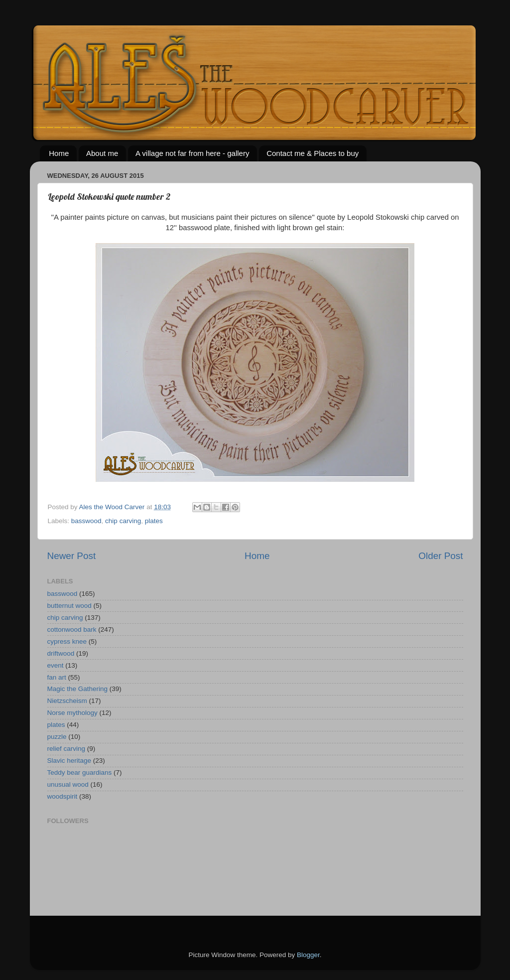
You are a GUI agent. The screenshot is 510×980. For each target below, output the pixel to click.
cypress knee (67, 641)
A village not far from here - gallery (192, 153)
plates (154, 521)
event (56, 665)
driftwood (61, 653)
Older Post (441, 556)
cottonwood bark (72, 630)
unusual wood (68, 784)
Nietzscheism (67, 701)
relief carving (66, 749)
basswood (86, 521)
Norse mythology (72, 713)
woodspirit (63, 796)
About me (102, 153)
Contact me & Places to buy (313, 153)
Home (59, 153)
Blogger (308, 955)
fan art (57, 677)
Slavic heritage (69, 761)
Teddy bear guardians (80, 772)
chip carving (123, 521)
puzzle (57, 737)
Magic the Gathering (78, 689)
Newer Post (72, 556)
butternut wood (69, 606)
